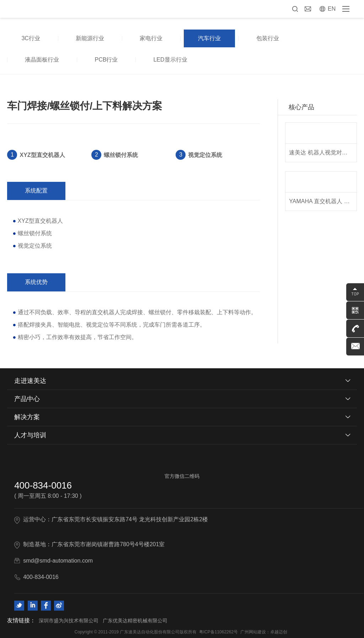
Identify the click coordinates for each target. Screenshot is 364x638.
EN (332, 9)
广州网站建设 (253, 632)
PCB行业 (106, 60)
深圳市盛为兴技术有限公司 (69, 621)
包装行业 (268, 38)
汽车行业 (209, 38)
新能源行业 (90, 38)
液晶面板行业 (42, 60)
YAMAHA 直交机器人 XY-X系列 (323, 201)
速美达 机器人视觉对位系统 (323, 152)
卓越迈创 (279, 632)
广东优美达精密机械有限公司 (135, 621)
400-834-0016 (43, 485)
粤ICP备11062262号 (218, 632)
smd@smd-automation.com (58, 561)
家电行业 (151, 38)
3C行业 (31, 38)
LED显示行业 (170, 60)
